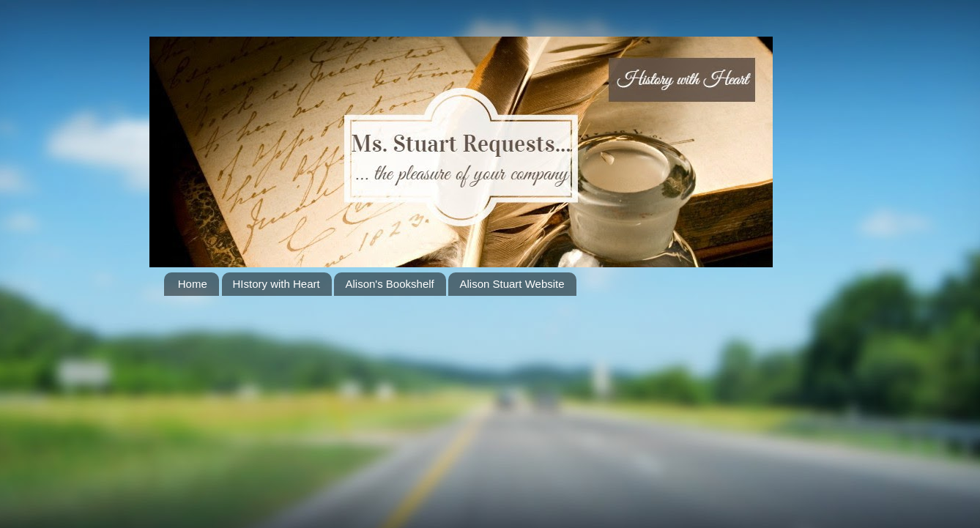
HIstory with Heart (276, 284)
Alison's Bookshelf (389, 284)
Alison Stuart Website (512, 284)
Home (193, 284)
